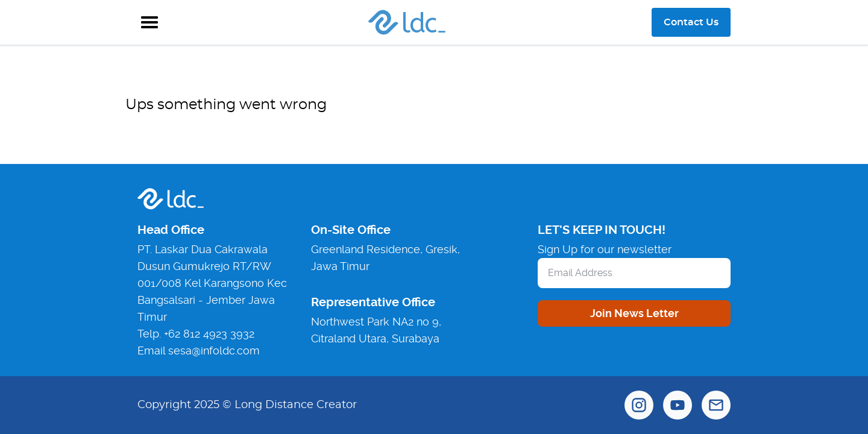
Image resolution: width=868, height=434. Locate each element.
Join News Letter (634, 313)
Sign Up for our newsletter (605, 249)
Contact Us (691, 22)
